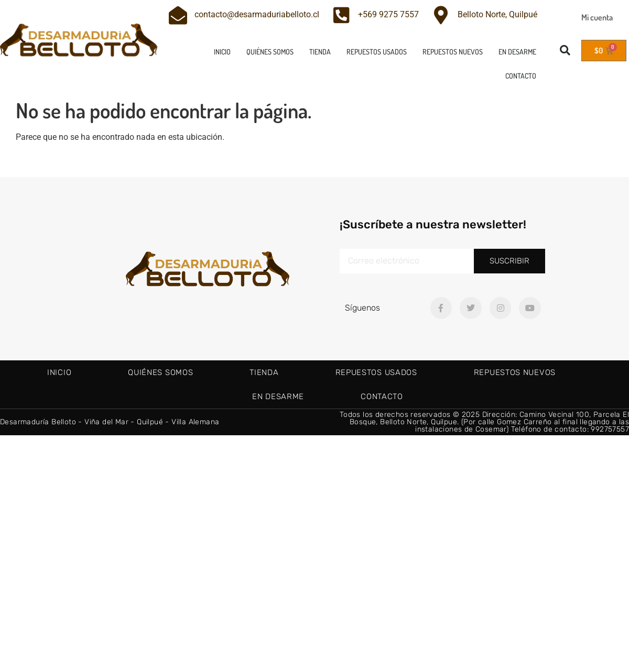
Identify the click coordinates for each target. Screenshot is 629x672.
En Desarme (517, 52)
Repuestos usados (377, 52)
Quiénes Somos (270, 52)
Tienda (320, 52)
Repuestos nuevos (453, 52)
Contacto (521, 76)
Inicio (222, 52)
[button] (565, 50)
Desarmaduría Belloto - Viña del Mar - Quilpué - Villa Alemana (110, 422)
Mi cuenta (597, 17)
